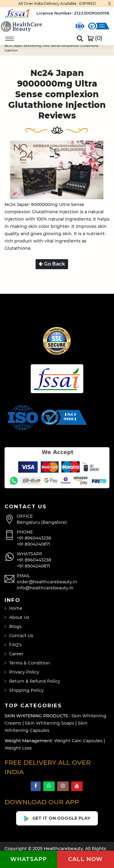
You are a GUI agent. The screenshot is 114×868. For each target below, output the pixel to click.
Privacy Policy (24, 672)
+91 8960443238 (34, 538)
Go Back (52, 264)
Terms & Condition (29, 663)
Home (16, 608)
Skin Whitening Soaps (50, 723)
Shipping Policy (26, 690)
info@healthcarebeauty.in (45, 588)
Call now (85, 859)
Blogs (15, 626)
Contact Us (21, 636)
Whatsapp (29, 859)
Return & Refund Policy (35, 681)
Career (16, 654)
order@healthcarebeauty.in (47, 582)
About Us (19, 617)
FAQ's (15, 645)
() (95, 38)
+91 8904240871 (33, 544)
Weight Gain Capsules (78, 741)
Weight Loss (18, 748)
